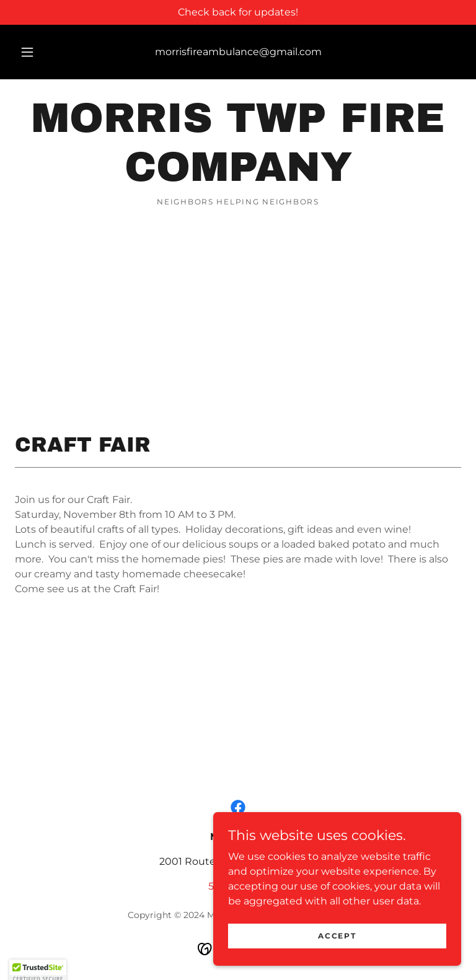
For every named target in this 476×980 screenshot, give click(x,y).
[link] (238, 177)
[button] (34, 52)
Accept (337, 961)
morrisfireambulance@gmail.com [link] (238, 52)
